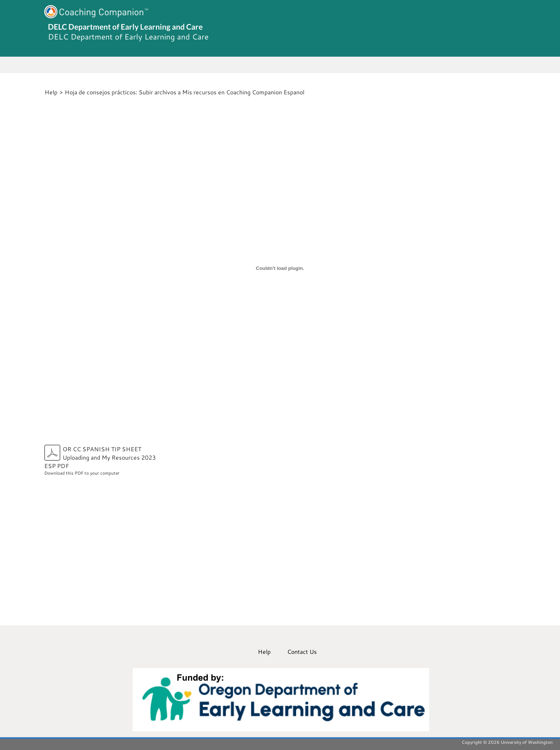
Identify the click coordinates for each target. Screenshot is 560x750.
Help (51, 92)
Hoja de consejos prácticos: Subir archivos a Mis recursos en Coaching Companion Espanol (185, 92)
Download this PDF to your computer (104, 460)
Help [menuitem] (264, 651)
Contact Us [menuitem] (302, 651)
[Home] (44, 92)
